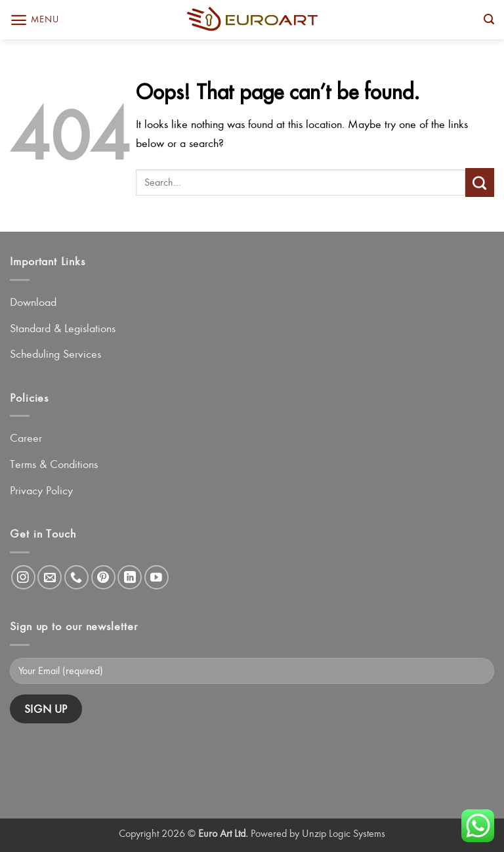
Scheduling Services (55, 354)
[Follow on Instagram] (23, 577)
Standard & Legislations (63, 328)
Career (26, 438)
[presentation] (110, 760)
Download (33, 302)
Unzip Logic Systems (344, 833)
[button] (34, 20)
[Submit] (480, 182)
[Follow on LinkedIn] (130, 577)
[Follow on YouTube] (157, 577)
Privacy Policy (41, 490)
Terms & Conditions (54, 464)
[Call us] (76, 577)
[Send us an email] (50, 577)
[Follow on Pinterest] (103, 577)
